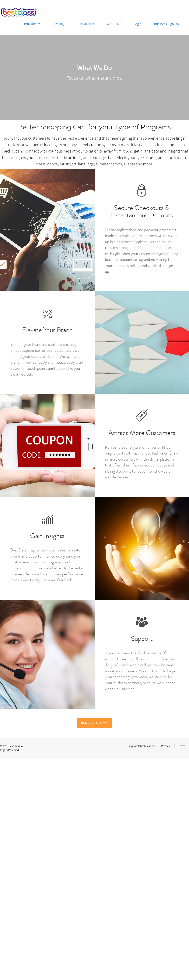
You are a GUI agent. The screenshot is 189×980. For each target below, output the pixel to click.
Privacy (166, 746)
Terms (182, 746)
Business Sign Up (166, 24)
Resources (87, 24)
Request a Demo (94, 723)
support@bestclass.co (142, 746)
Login (138, 24)
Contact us (115, 24)
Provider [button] (32, 24)
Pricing (60, 24)
